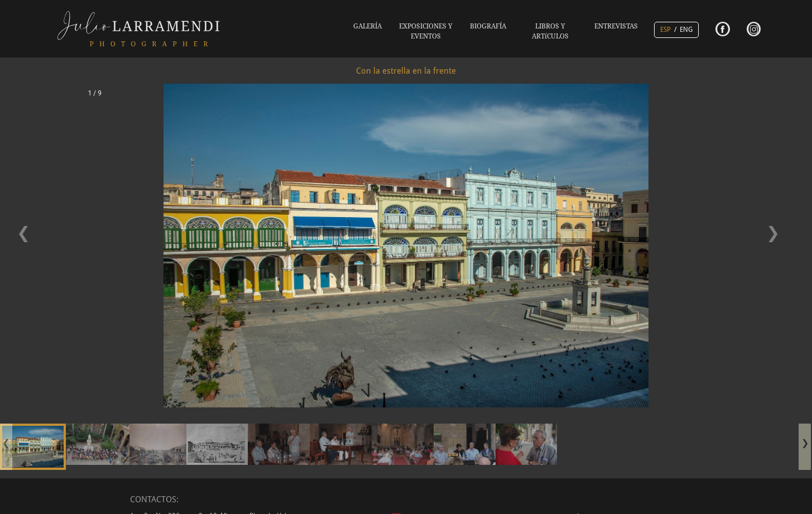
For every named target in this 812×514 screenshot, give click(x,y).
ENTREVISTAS (616, 26)
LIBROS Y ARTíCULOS (550, 31)
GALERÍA (367, 26)
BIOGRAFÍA (488, 26)
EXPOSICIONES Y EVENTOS (426, 31)
